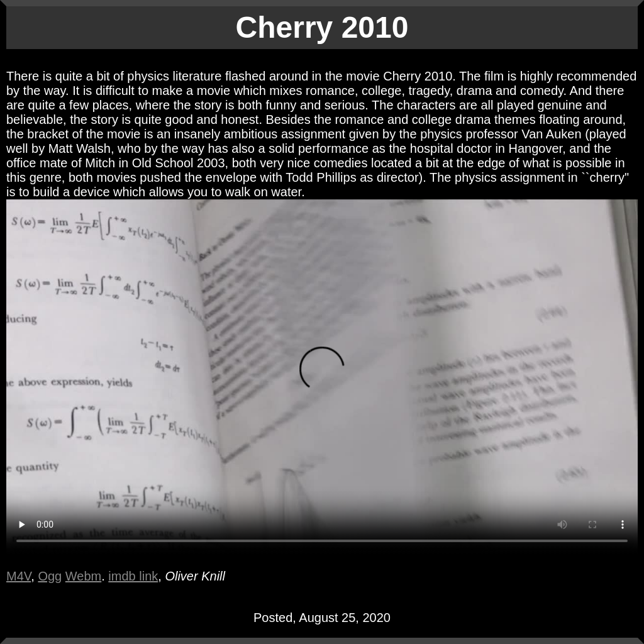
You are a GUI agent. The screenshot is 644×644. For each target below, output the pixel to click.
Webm (83, 576)
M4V (19, 576)
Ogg (50, 576)
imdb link (133, 576)
